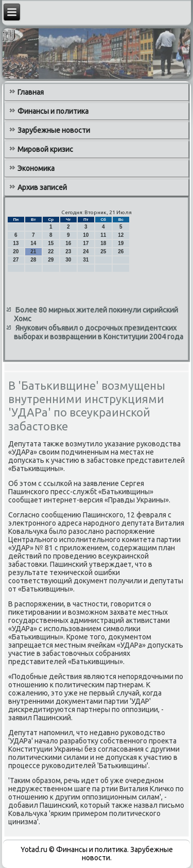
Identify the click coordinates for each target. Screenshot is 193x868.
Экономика (36, 168)
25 (103, 251)
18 (103, 243)
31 (86, 260)
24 (86, 251)
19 (121, 243)
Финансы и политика (53, 111)
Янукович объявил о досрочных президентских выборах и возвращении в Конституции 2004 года (99, 333)
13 (16, 243)
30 (68, 260)
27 (16, 260)
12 (121, 235)
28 (33, 260)
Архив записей (42, 187)
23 (68, 251)
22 (51, 251)
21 (33, 251)
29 (51, 260)
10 (86, 235)
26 (121, 251)
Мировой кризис (45, 149)
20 (16, 251)
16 (68, 243)
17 (86, 243)
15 (51, 243)
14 (33, 243)
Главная (31, 92)
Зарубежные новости (54, 130)
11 (103, 235)
